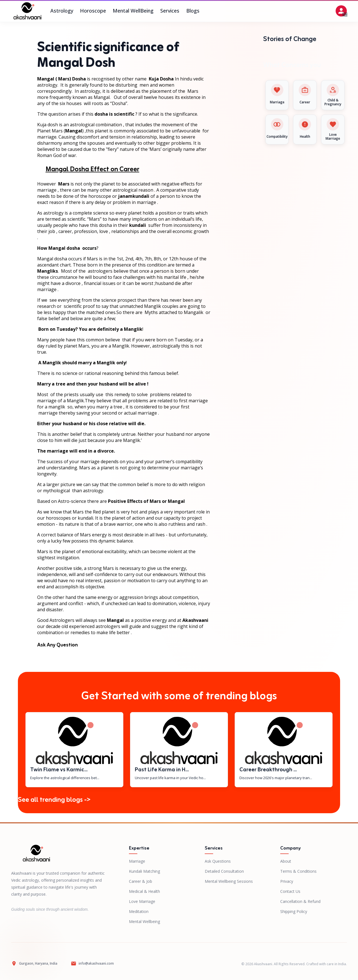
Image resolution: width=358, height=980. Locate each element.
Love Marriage (142, 901)
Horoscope (93, 11)
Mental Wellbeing (144, 921)
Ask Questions (218, 861)
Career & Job (141, 881)
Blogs (193, 11)
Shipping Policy (294, 911)
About (286, 861)
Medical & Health (144, 891)
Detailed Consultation (224, 871)
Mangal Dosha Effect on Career (92, 170)
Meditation (139, 911)
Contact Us (290, 891)
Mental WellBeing (133, 11)
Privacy (287, 881)
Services (170, 11)
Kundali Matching (144, 871)
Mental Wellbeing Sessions (229, 881)
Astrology (62, 11)
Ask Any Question (57, 645)
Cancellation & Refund (300, 901)
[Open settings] (341, 11)
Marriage (137, 861)
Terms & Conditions (298, 871)
